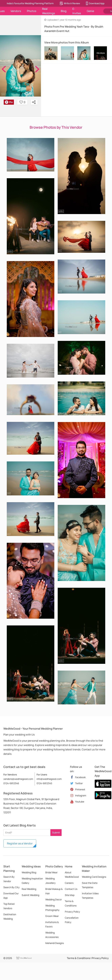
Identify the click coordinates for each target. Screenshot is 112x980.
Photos (32, 11)
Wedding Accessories (52, 935)
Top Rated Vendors (9, 906)
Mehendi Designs (55, 943)
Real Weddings (48, 11)
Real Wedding (29, 889)
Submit (56, 832)
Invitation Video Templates (90, 896)
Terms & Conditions (71, 903)
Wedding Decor (54, 899)
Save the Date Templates (90, 885)
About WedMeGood (72, 875)
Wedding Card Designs (94, 877)
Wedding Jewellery (51, 881)
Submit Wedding (30, 895)
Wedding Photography (52, 908)
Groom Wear (52, 916)
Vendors (16, 11)
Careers (69, 883)
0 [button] (22, 102)
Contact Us (71, 889)
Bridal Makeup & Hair (54, 891)
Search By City (12, 887)
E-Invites (77, 11)
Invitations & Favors (52, 924)
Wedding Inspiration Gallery (32, 881)
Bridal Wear (51, 872)
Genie (90, 11)
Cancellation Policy (72, 920)
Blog (64, 11)
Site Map (70, 895)
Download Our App (11, 896)
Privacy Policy (72, 912)
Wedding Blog (29, 872)
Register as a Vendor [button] (20, 843)
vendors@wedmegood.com (18, 779)
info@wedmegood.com (49, 779)
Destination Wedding (10, 917)
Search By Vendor (9, 879)
